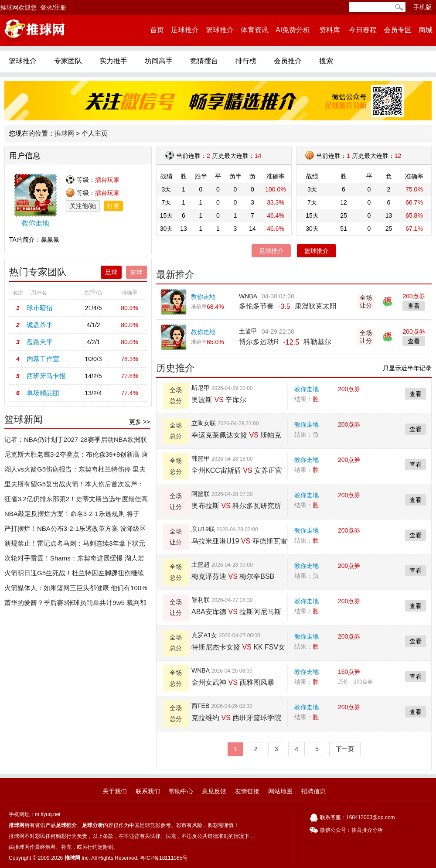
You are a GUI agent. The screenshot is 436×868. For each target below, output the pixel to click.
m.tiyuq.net (48, 814)
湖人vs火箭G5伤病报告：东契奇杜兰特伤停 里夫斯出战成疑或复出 (75, 471)
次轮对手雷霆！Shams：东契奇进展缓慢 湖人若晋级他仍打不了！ (74, 560)
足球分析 (92, 825)
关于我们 (115, 791)
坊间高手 (159, 61)
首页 (157, 30)
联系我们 (148, 791)
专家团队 (68, 61)
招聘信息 (313, 791)
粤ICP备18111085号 (164, 858)
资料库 (329, 30)
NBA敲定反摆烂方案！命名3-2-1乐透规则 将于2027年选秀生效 (72, 516)
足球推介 (185, 30)
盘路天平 (40, 342)
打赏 (113, 206)
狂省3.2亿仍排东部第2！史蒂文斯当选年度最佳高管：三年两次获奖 (76, 501)
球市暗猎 (40, 308)
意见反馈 (214, 791)
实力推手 (113, 61)
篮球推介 (220, 30)
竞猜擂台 (204, 61)
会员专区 (398, 30)
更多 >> (140, 422)
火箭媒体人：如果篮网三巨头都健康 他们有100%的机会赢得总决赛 (76, 590)
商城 (426, 30)
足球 (111, 272)
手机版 (422, 7)
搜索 (326, 61)
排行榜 (246, 61)
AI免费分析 (293, 30)
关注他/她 (83, 206)
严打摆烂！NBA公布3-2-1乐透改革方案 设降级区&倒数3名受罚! (75, 530)
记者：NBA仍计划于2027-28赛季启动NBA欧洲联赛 (76, 441)
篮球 (136, 272)
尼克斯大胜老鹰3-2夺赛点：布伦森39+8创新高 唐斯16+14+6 (76, 456)
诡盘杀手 (40, 325)
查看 (416, 394)
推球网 (64, 133)
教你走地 (307, 389)
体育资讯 (255, 30)
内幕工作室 (43, 359)
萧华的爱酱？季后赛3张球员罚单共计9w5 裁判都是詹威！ (75, 605)
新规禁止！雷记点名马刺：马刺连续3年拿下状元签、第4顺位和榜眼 (75, 545)
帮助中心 (181, 791)
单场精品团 (43, 393)
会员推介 (288, 61)
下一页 (345, 749)
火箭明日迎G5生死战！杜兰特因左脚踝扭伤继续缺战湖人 (74, 575)
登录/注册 (53, 7)
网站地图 (280, 791)
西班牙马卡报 (46, 376)
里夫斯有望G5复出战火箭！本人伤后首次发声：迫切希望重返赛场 (74, 486)
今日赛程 (363, 30)
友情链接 (247, 791)
